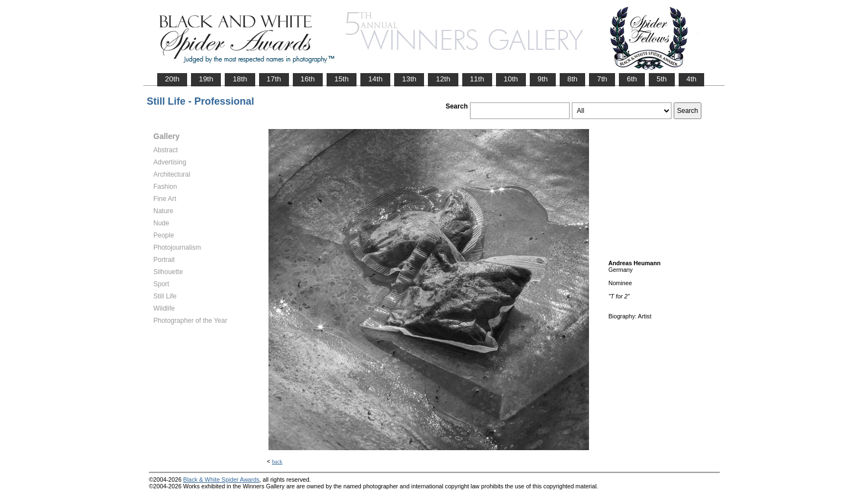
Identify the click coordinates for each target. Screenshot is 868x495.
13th (409, 79)
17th (274, 79)
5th (662, 79)
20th (172, 79)
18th (240, 79)
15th (342, 79)
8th (573, 79)
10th (511, 79)
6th (632, 79)
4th (692, 79)
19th (206, 79)
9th (543, 79)
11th (477, 79)
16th (308, 79)
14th (375, 79)
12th (443, 79)
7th (602, 79)
